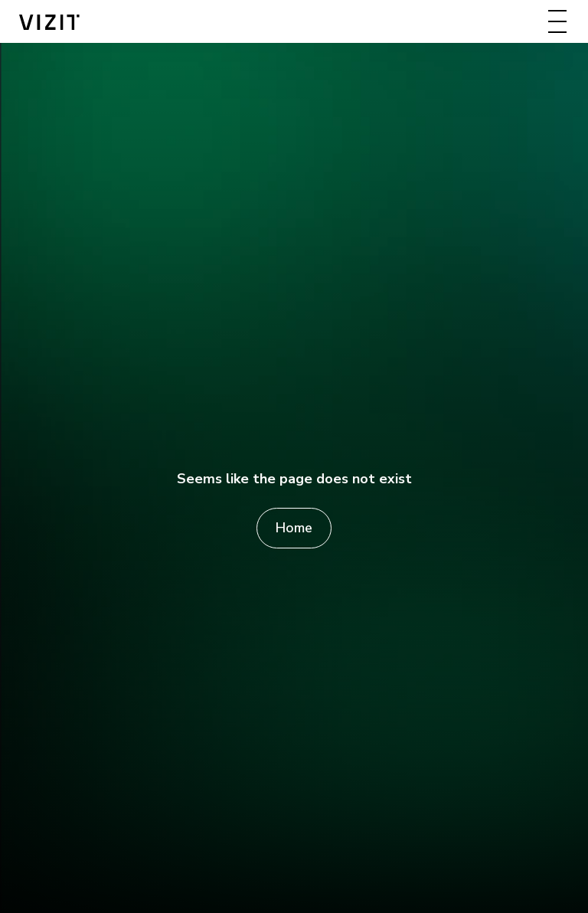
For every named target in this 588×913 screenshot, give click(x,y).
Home (294, 528)
